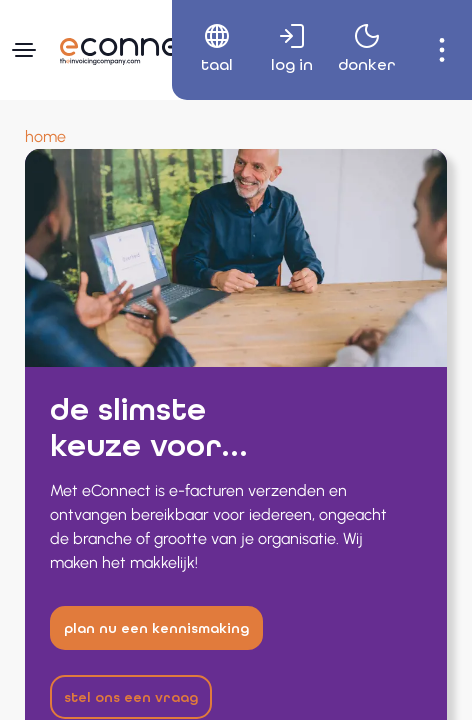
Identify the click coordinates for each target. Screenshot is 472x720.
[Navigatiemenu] (24, 50)
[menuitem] (209, 50)
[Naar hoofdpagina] (135, 47)
